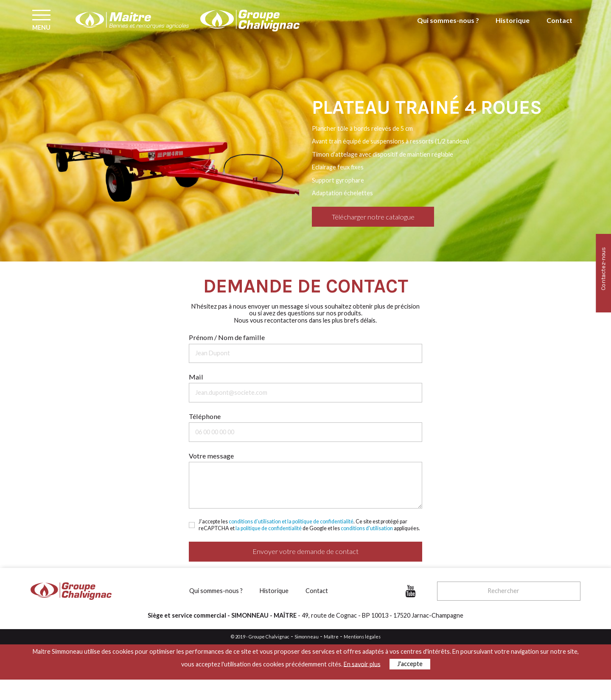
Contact (560, 28)
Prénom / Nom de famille (227, 337)
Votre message (211, 456)
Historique (516, 28)
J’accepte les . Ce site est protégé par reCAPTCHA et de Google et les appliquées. (309, 525)
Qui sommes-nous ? (455, 28)
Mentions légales (362, 637)
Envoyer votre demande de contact (305, 551)
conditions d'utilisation (367, 528)
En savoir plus (362, 664)
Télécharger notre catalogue (373, 217)
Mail (196, 377)
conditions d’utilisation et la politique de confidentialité (291, 521)
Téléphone (205, 416)
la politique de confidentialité (269, 528)
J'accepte (410, 664)
